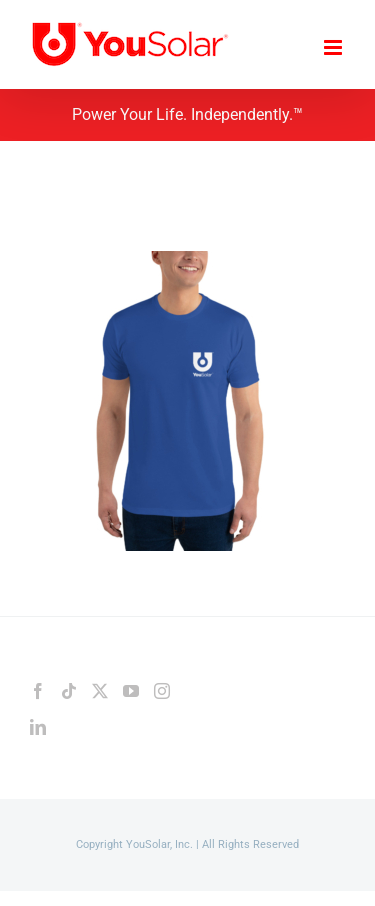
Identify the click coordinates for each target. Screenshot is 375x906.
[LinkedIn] (38, 727)
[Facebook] (38, 691)
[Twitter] (100, 691)
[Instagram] (162, 691)
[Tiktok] (69, 691)
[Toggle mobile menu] (334, 47)
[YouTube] (131, 691)
